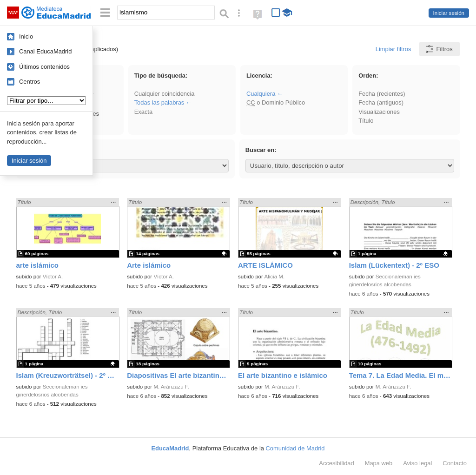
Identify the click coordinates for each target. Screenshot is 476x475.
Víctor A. (53, 277)
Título (366, 121)
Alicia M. (274, 277)
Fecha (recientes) (382, 94)
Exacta (143, 112)
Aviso (417, 463)
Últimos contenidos (44, 67)
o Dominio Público (276, 102)
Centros (30, 82)
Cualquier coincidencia (165, 94)
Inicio (26, 36)
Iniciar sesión (449, 13)
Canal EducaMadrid (45, 51)
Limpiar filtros (393, 49)
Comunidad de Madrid (295, 448)
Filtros (439, 49)
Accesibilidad (336, 463)
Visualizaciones (379, 112)
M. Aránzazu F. (171, 387)
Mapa (379, 463)
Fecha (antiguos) (381, 102)
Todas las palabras (159, 102)
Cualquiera (261, 94)
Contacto (455, 463)
